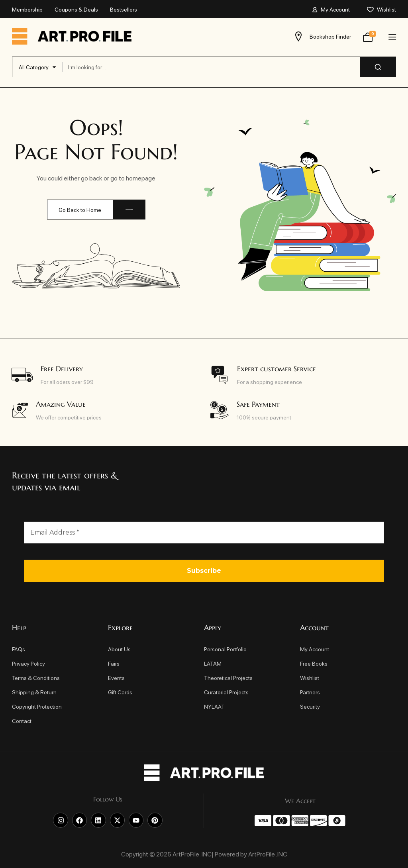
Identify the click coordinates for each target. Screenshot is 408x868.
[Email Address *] (204, 533)
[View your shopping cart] (368, 36)
